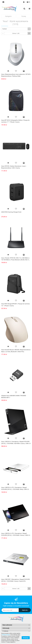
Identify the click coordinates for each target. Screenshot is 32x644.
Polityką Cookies (6, 635)
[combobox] (16, 29)
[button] (28, 2)
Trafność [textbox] (4, 29)
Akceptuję (26, 638)
